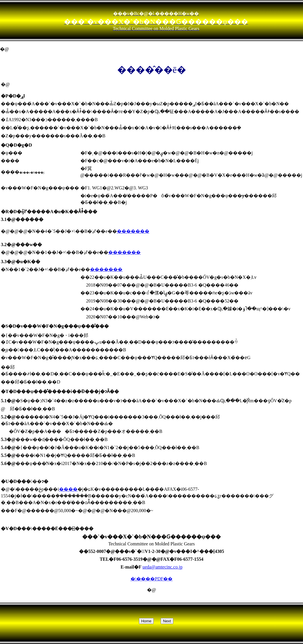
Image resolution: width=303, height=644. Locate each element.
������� (133, 231)
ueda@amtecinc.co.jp (162, 567)
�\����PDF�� (152, 579)
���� (68, 489)
